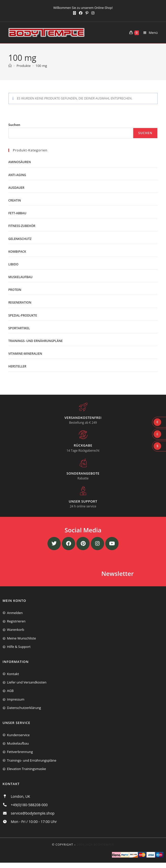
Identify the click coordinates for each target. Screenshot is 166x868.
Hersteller (17, 366)
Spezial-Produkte (23, 315)
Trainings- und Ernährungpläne (36, 341)
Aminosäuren (20, 162)
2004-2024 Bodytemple (95, 844)
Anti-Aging (17, 175)
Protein (15, 290)
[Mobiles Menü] (149, 33)
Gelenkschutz (20, 239)
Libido (13, 264)
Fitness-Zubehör (22, 226)
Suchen (14, 125)
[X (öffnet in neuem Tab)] (74, 13)
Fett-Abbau (17, 213)
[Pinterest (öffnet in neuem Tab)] (87, 13)
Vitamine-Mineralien (25, 354)
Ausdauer (16, 188)
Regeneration (20, 302)
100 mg (41, 66)
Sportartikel (19, 328)
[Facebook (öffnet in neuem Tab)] (81, 13)
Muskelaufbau (20, 277)
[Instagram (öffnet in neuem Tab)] (92, 13)
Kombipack (17, 252)
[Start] (10, 66)
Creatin (15, 200)
